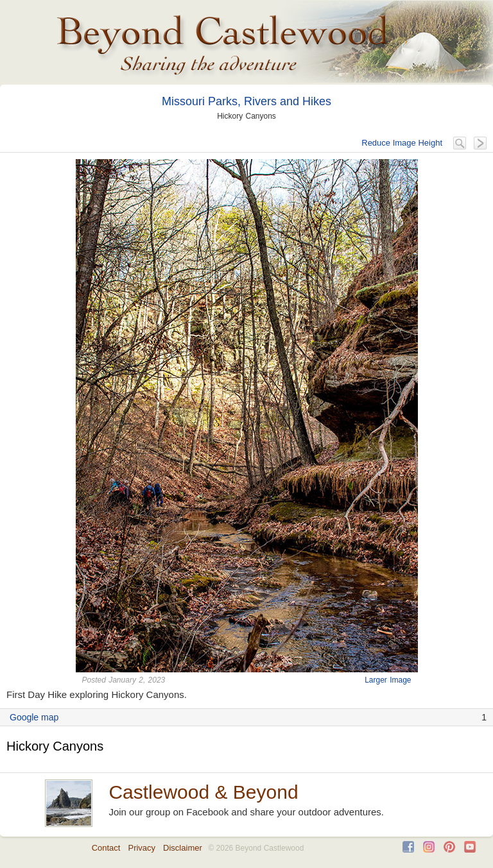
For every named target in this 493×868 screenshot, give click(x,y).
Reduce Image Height (402, 143)
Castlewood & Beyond (203, 792)
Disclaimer (183, 848)
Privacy (142, 848)
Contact (106, 848)
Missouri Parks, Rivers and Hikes (246, 101)
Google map (34, 717)
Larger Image (388, 680)
